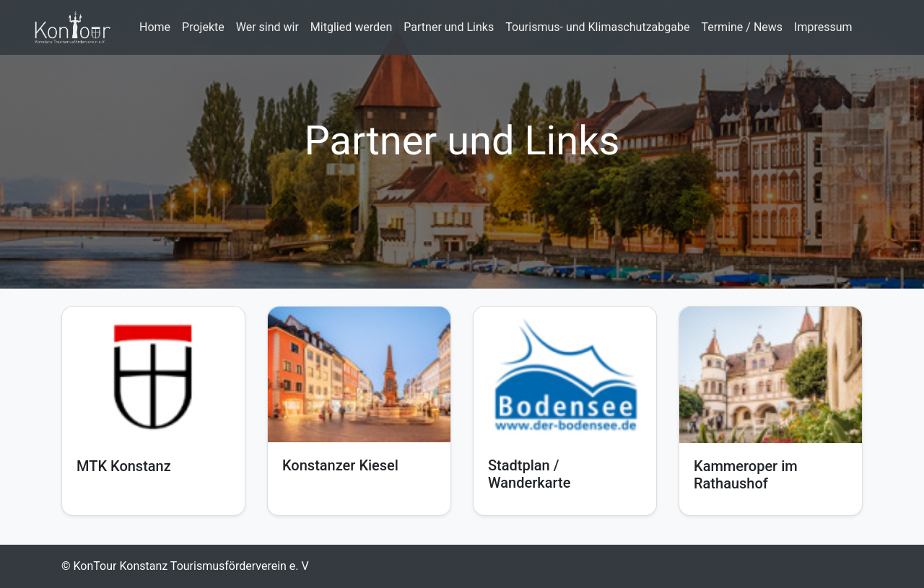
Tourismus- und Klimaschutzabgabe (597, 27)
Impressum (823, 27)
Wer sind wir (267, 27)
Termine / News (742, 27)
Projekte (203, 27)
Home (155, 27)
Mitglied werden (351, 27)
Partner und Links (449, 27)
